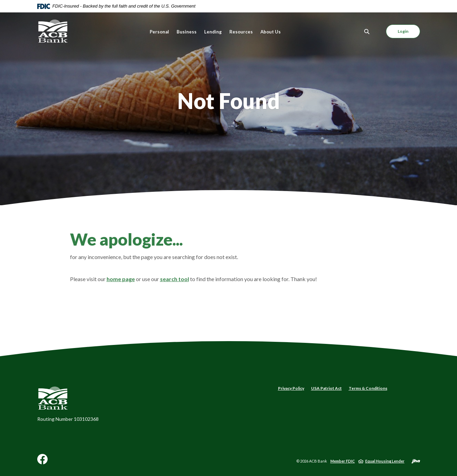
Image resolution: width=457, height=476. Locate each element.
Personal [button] (159, 32)
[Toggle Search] (367, 32)
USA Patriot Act (326, 388)
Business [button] (187, 32)
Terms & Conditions (368, 388)
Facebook (42, 462)
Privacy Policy (291, 388)
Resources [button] (241, 32)
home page (121, 279)
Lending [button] (213, 32)
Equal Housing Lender (385, 461)
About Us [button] (271, 32)
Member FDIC (343, 461)
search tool (175, 279)
